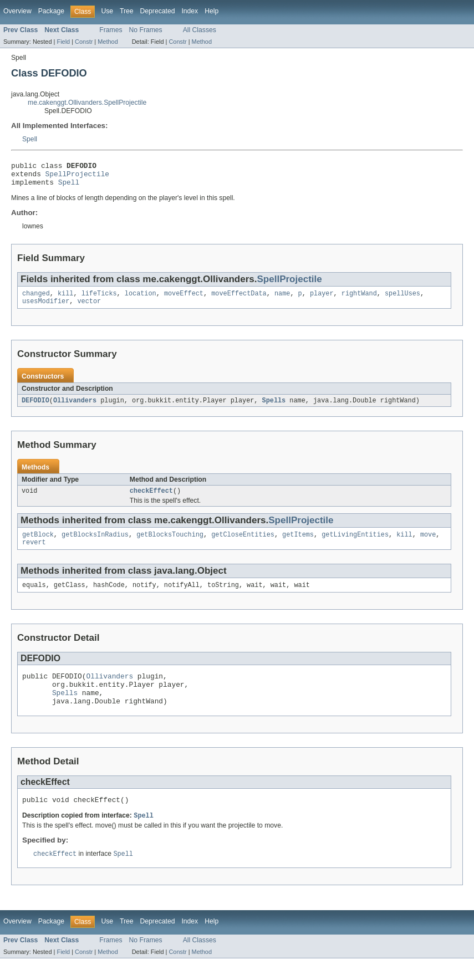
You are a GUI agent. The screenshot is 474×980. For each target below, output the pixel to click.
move (428, 544)
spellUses (402, 299)
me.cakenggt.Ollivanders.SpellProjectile (87, 103)
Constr (84, 42)
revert (34, 553)
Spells (274, 408)
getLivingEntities (355, 544)
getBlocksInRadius (95, 544)
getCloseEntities (243, 544)
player (322, 299)
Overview (17, 11)
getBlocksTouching (170, 544)
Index (190, 11)
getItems (298, 544)
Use (107, 11)
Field (63, 42)
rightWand (359, 299)
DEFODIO (35, 408)
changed (36, 299)
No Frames (146, 30)
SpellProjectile (77, 177)
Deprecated (158, 11)
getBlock (38, 544)
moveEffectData (239, 299)
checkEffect (151, 499)
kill (65, 299)
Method (108, 42)
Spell (30, 139)
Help (211, 11)
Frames (111, 30)
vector (90, 308)
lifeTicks (99, 299)
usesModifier (46, 308)
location (141, 299)
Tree (127, 11)
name (282, 299)
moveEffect (184, 299)
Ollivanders (75, 408)
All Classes (200, 30)
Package (51, 11)
